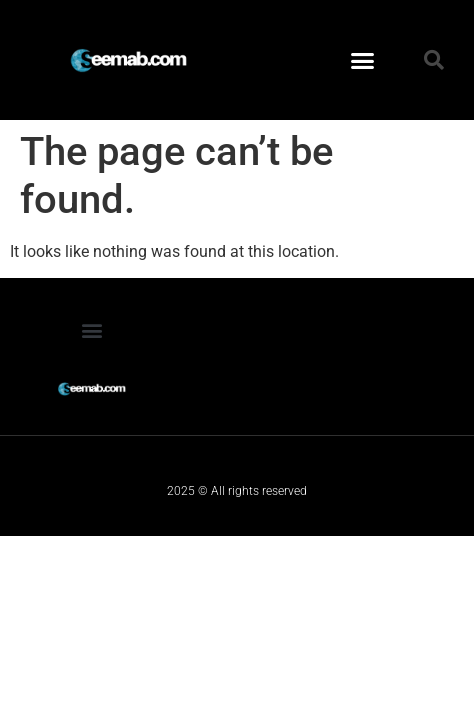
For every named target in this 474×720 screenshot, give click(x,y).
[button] (363, 60)
